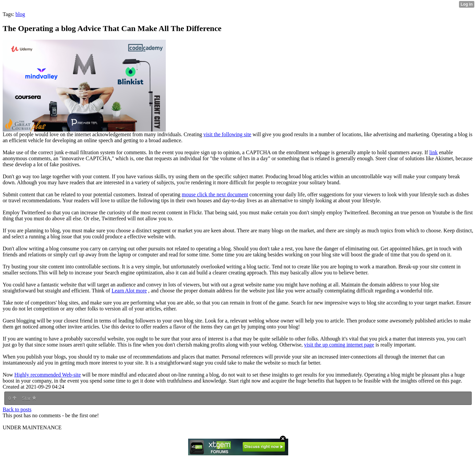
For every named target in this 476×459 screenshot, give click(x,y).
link (433, 152)
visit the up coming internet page (339, 345)
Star (29, 398)
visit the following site (227, 134)
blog (20, 14)
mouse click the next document (215, 194)
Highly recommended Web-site (48, 375)
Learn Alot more (129, 291)
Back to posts (17, 409)
